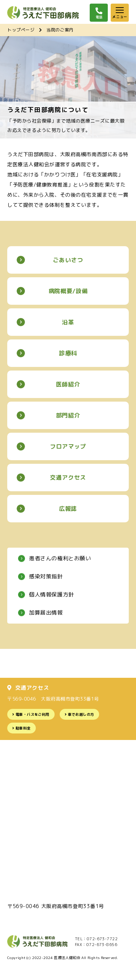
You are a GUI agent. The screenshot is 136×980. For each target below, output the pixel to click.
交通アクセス (68, 478)
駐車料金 (23, 728)
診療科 (68, 353)
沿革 (68, 322)
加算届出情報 (46, 613)
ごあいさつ (68, 260)
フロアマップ (68, 446)
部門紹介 (68, 415)
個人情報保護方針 (52, 594)
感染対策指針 (46, 576)
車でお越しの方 (81, 714)
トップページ (21, 30)
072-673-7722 (102, 939)
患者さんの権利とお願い (60, 558)
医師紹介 (68, 384)
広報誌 (68, 509)
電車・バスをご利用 (33, 714)
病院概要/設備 (68, 291)
